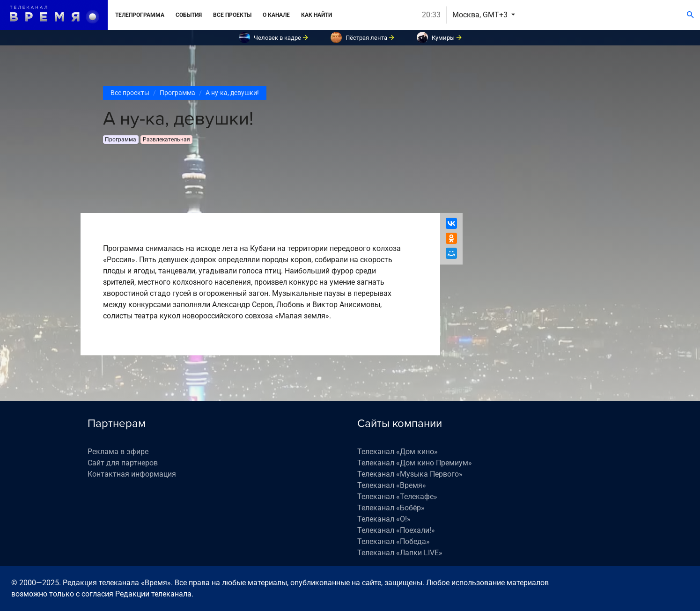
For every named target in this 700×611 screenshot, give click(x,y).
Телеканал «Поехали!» (396, 530)
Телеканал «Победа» (394, 541)
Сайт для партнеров (123, 463)
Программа (177, 93)
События (189, 15)
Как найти (317, 15)
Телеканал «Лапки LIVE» (400, 553)
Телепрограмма (140, 15)
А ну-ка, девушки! (232, 93)
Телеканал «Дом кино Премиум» (415, 463)
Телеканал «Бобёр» (391, 508)
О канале (276, 15)
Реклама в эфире (118, 452)
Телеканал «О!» (384, 519)
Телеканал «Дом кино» (398, 452)
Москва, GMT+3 (481, 15)
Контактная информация (132, 474)
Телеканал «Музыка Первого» (410, 474)
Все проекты (232, 15)
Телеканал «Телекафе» (397, 497)
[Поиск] (690, 15)
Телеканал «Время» (392, 485)
